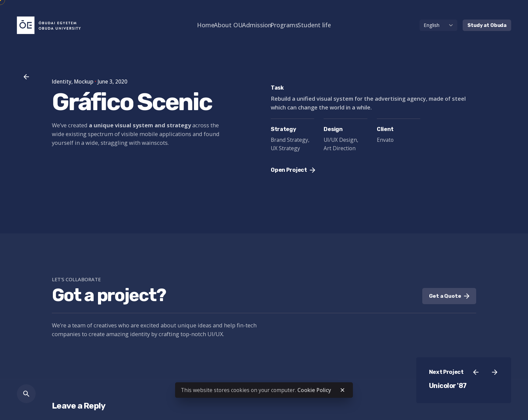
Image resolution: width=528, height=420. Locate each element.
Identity (62, 82)
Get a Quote (449, 296)
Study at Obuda (487, 25)
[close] (342, 390)
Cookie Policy (314, 390)
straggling (114, 143)
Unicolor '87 (448, 386)
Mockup (84, 82)
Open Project (293, 170)
